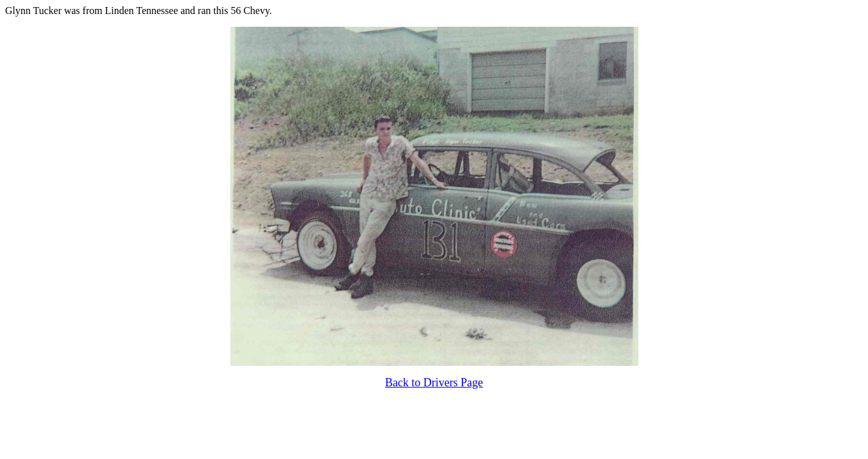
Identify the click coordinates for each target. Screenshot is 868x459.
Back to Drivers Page (434, 382)
